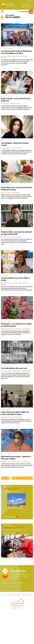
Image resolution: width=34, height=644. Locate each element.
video (9, 141)
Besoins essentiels (6, 56)
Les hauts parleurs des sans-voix (14, 368)
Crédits (21, 583)
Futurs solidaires (12, 489)
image (10, 96)
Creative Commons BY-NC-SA (20, 586)
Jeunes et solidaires (13, 528)
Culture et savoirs (15, 104)
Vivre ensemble (5, 104)
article (10, 49)
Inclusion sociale (17, 56)
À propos (4, 583)
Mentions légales (13, 583)
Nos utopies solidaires (16, 508)
